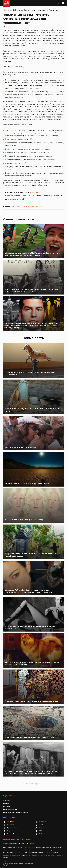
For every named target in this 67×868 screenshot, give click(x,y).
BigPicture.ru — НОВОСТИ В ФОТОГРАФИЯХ (20, 843)
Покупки (53, 10)
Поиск (57, 3)
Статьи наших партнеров (35, 10)
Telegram (34, 192)
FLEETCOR (54, 92)
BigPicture (17, 10)
